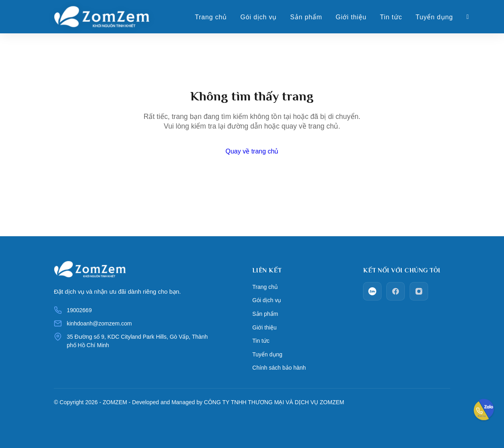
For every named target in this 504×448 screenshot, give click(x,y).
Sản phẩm (310, 17)
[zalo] (372, 291)
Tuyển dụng (439, 17)
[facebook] (396, 291)
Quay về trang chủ (252, 151)
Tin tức (395, 17)
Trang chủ (215, 17)
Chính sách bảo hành (279, 361)
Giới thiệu (356, 17)
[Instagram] (419, 291)
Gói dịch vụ (263, 17)
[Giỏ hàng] (472, 17)
